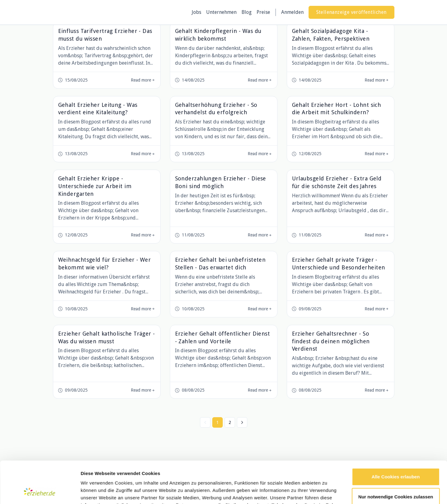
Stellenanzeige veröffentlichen (351, 12)
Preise (263, 12)
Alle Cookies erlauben (396, 439)
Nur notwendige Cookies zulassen (395, 459)
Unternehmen (221, 12)
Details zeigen (96, 492)
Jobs (196, 12)
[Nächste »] (242, 422)
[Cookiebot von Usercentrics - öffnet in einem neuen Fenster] (40, 492)
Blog (247, 12)
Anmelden (292, 12)
